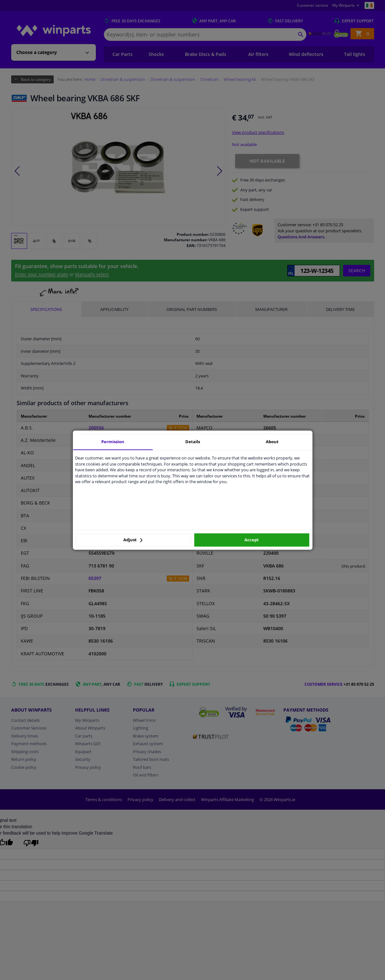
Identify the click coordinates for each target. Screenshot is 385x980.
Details (193, 442)
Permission (113, 442)
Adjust (133, 540)
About (272, 442)
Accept (252, 540)
